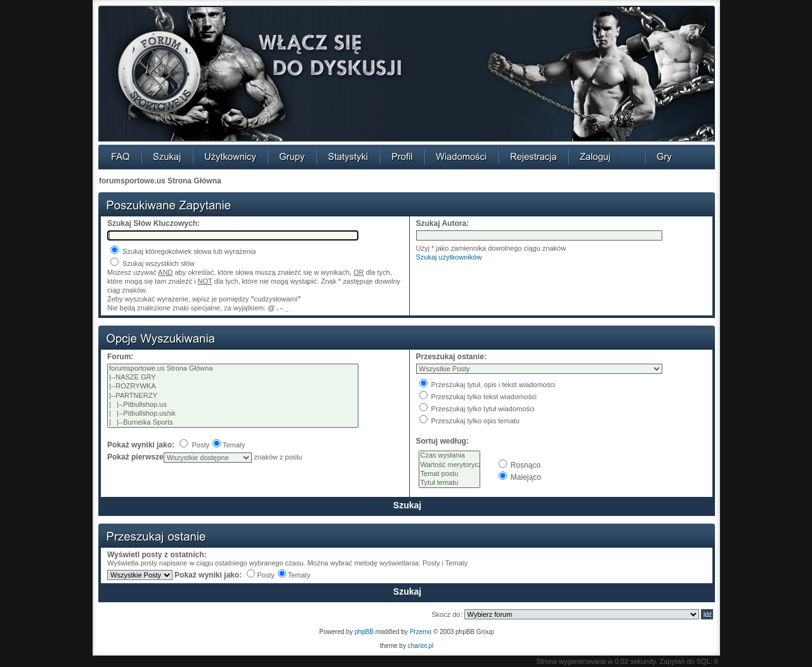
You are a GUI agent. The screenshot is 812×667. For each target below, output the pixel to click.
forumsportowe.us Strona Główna (160, 181)
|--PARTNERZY (233, 396)
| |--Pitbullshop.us (233, 405)
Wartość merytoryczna (450, 465)
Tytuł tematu (450, 483)
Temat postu (450, 474)
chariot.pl (421, 646)
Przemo (421, 632)
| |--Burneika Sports (233, 423)
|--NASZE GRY (233, 378)
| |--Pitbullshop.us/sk (233, 414)
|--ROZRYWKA (233, 386)
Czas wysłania (450, 456)
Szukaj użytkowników (449, 257)
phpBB (364, 632)
